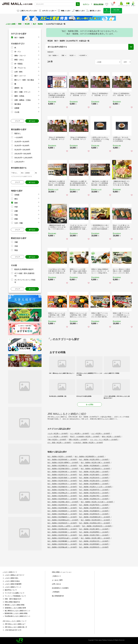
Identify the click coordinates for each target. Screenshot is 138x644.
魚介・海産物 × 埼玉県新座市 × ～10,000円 (62, 511)
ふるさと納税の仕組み (12, 581)
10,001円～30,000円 (22, 141)
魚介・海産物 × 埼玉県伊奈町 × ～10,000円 (62, 459)
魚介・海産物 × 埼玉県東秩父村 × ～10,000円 (95, 517)
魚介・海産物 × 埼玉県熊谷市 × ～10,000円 (62, 483)
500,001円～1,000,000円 (23, 157)
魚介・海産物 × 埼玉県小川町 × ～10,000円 (96, 462)
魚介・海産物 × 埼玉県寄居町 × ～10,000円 (94, 544)
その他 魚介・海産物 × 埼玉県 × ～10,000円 (88, 442)
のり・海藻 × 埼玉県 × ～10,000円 (59, 442)
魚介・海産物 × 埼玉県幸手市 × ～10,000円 (94, 489)
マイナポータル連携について (15, 593)
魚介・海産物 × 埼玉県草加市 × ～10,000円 (62, 498)
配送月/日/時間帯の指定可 (24, 269)
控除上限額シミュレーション (62, 572)
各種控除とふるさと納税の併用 (15, 608)
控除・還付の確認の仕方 (13, 599)
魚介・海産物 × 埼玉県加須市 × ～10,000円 (96, 468)
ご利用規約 (56, 592)
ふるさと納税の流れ (12, 578)
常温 (16, 250)
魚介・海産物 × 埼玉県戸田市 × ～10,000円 (94, 505)
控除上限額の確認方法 (12, 602)
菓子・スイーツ (20, 75)
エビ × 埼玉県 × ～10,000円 (101, 433)
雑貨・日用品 (19, 96)
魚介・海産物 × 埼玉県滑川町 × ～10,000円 (94, 508)
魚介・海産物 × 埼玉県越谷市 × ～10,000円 (62, 486)
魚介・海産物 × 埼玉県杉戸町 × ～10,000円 (94, 495)
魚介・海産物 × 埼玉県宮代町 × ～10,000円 (62, 535)
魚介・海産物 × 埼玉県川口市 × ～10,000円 (62, 474)
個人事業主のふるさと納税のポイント (18, 610)
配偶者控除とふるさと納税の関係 (16, 613)
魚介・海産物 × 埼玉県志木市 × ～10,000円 (94, 492)
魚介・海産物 (38, 23)
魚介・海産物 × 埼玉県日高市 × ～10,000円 (96, 520)
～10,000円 (18, 137)
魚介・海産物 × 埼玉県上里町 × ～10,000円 (94, 471)
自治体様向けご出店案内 (60, 588)
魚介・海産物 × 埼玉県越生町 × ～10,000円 (94, 465)
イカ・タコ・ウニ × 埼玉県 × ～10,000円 (104, 439)
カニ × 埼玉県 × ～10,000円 (80, 433)
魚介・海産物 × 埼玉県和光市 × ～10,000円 (94, 547)
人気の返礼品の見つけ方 (13, 630)
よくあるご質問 (57, 580)
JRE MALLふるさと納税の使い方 (16, 627)
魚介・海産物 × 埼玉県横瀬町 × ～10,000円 (62, 541)
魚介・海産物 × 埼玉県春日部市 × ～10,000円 (63, 468)
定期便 (17, 108)
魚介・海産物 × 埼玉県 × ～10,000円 (60, 456)
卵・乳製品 (18, 63)
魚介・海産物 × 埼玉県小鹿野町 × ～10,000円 (63, 462)
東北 (16, 198)
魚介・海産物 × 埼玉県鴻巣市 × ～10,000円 (94, 483)
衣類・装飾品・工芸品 (22, 100)
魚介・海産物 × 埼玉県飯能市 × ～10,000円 (62, 517)
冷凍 (16, 246)
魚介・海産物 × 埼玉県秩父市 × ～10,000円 (94, 498)
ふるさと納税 (11, 23)
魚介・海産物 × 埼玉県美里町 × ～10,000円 (62, 532)
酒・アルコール (20, 67)
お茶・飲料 (18, 71)
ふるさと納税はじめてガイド (15, 575)
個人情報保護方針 (58, 596)
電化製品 (18, 104)
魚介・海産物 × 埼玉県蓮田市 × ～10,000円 (94, 511)
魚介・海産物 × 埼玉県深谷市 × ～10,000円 (62, 523)
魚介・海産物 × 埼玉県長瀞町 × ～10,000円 (62, 508)
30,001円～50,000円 (22, 145)
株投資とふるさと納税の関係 (15, 604)
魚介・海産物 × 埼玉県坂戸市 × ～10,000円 (62, 489)
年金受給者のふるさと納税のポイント (18, 616)
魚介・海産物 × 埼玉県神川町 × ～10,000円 (62, 471)
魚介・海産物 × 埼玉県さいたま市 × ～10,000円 (96, 486)
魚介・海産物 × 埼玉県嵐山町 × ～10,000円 (62, 547)
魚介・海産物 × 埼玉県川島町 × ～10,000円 (62, 477)
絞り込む (32, 121)
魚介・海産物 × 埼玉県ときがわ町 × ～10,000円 (97, 502)
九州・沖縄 (18, 223)
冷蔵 (16, 242)
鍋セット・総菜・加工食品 (24, 80)
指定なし (18, 133)
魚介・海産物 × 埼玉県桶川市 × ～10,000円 (62, 465)
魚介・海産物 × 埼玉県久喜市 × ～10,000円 (94, 480)
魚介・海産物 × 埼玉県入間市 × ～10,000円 (94, 459)
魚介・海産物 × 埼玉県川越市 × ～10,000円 (94, 474)
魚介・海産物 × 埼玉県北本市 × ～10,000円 (94, 477)
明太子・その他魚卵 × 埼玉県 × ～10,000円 (85, 436)
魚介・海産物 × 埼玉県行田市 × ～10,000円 (62, 480)
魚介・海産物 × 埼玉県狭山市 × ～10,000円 (62, 492)
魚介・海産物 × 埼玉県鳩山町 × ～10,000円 (62, 514)
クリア (18, 121)
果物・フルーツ (20, 55)
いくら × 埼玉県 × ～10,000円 (58, 436)
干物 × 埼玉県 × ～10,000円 (57, 439)
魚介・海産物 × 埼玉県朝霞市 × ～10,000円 (90, 456)
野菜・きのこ (19, 59)
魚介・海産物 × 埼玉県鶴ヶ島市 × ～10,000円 (63, 502)
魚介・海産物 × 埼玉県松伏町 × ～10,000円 (62, 529)
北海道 (17, 194)
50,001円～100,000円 (22, 149)
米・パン (18, 51)
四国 (16, 219)
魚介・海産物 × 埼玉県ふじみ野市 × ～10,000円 (64, 526)
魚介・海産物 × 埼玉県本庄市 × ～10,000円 (97, 526)
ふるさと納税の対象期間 (13, 584)
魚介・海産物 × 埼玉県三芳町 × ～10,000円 (94, 535)
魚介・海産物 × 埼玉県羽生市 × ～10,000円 (94, 514)
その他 (17, 112)
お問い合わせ (56, 584)
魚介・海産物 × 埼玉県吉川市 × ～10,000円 (94, 541)
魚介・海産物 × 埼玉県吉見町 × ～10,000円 (62, 544)
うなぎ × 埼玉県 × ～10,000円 (58, 433)
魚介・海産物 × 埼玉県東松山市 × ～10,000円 (63, 520)
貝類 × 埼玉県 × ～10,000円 (78, 439)
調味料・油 (18, 87)
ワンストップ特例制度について (15, 596)
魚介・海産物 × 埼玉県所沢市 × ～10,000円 (62, 505)
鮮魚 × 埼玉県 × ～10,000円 (111, 436)
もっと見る (90, 404)
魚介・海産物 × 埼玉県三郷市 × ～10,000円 (94, 529)
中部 (16, 206)
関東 (20, 23)
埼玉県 (27, 23)
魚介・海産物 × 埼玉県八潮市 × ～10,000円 (96, 538)
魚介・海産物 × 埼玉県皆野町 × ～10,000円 (94, 532)
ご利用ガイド (56, 576)
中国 (16, 215)
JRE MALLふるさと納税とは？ (15, 624)
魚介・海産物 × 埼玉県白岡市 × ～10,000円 (62, 495)
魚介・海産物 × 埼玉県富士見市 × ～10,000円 (95, 523)
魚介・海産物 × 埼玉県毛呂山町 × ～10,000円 (63, 538)
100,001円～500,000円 (23, 153)
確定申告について (11, 590)
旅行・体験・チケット (22, 92)
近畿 (16, 211)
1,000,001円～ (20, 161)
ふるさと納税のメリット (13, 587)
